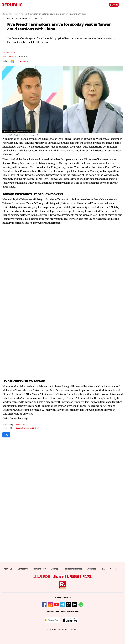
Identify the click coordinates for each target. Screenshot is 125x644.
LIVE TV (114, 5)
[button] (23, 62)
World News (8, 57)
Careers (114, 569)
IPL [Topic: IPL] (6, 435)
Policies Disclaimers (73, 569)
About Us (8, 569)
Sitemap (55, 569)
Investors (92, 569)
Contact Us (23, 569)
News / (5, 14)
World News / (14, 14)
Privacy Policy (39, 569)
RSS (103, 569)
